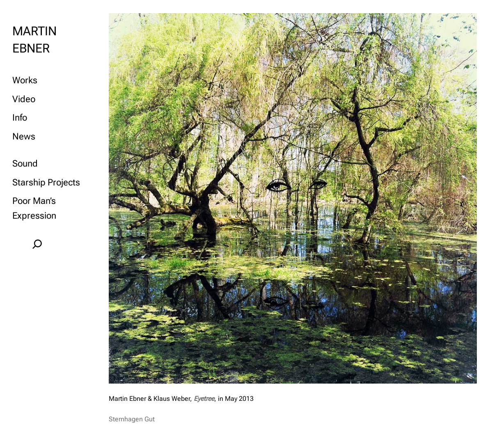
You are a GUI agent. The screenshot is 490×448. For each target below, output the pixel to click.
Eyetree (203, 399)
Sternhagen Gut (132, 419)
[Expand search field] (37, 244)
